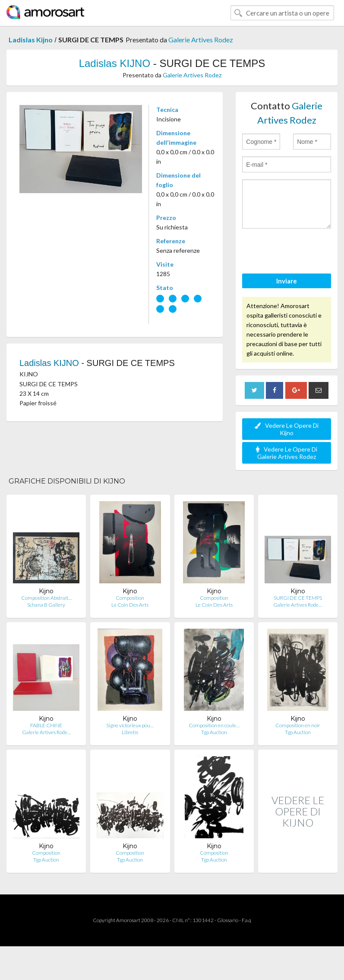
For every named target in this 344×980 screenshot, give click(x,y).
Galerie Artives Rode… (298, 605)
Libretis (130, 732)
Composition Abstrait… (46, 598)
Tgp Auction (214, 732)
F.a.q (246, 920)
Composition (130, 598)
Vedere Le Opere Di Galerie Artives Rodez (287, 453)
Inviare (287, 281)
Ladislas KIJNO (115, 63)
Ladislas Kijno (31, 40)
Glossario (228, 920)
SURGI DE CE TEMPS (298, 598)
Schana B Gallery (46, 605)
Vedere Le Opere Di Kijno (287, 429)
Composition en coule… (214, 725)
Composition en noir (298, 725)
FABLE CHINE (46, 725)
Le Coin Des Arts (130, 605)
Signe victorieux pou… (130, 725)
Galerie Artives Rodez (201, 40)
